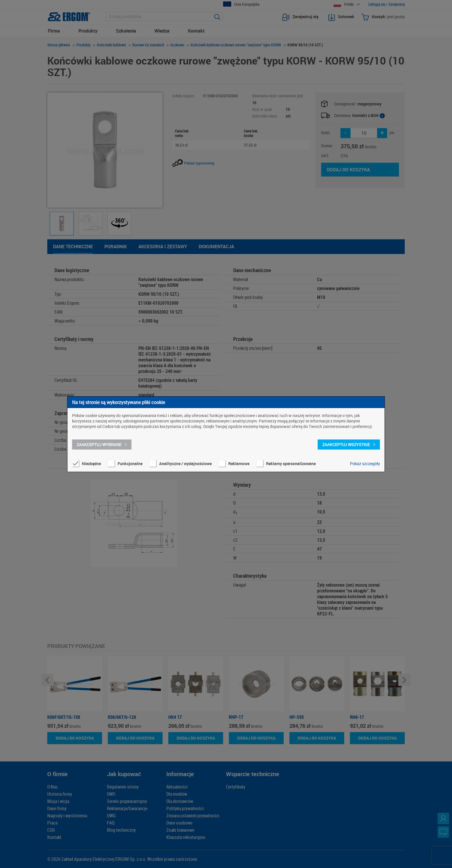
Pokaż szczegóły (365, 464)
